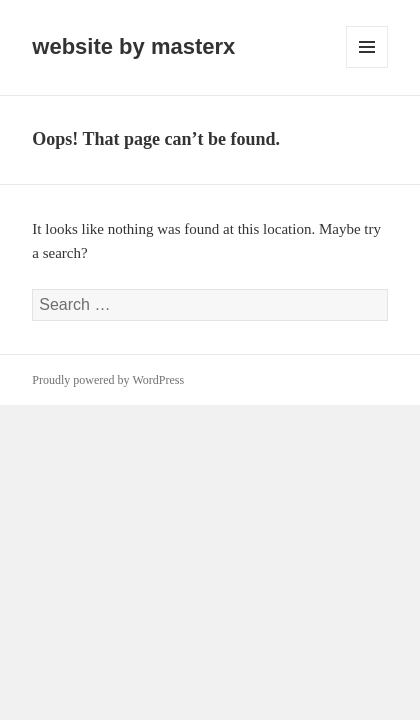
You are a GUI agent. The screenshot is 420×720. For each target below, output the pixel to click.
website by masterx (133, 46)
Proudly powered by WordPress (108, 380)
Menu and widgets (367, 67)
